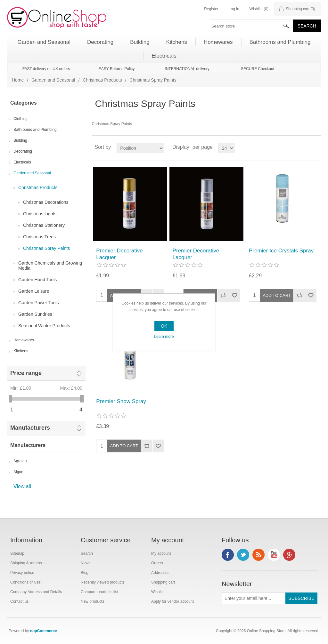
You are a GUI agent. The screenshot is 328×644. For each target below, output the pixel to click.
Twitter (243, 555)
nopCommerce (44, 631)
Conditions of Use (25, 582)
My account (161, 553)
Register (211, 9)
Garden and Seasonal (53, 80)
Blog (85, 573)
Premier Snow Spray (121, 401)
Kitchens (21, 351)
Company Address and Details (36, 592)
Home (18, 80)
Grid (304, 147)
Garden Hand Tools (37, 280)
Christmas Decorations (46, 202)
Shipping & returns (26, 563)
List (316, 147)
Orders (157, 563)
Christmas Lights (40, 214)
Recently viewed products (103, 582)
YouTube (274, 555)
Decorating (23, 151)
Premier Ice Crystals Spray (281, 251)
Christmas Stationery (44, 225)
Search (87, 553)
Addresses (160, 573)
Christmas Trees (39, 237)
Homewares (24, 340)
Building (20, 140)
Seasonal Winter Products (44, 326)
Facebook (228, 555)
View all (22, 486)
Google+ (289, 555)
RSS (258, 555)
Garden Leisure (34, 291)
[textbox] (251, 26)
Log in (234, 9)
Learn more (164, 337)
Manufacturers (30, 428)
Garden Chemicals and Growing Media (50, 266)
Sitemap (17, 553)
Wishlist (158, 592)
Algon (18, 472)
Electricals (22, 162)
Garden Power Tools (39, 303)
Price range (26, 373)
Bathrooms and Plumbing (35, 130)
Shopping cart (163, 582)
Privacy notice (22, 573)
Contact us (19, 601)
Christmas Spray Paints (46, 248)
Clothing (20, 119)
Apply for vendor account (172, 601)
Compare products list (99, 592)
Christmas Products (102, 80)
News (86, 563)
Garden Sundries (35, 314)
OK (164, 326)
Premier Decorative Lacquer (119, 254)
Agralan (20, 461)
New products (92, 601)
